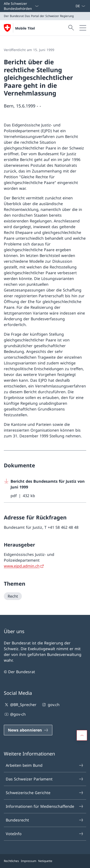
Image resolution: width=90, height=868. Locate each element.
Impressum (29, 861)
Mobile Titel (25, 28)
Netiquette (45, 861)
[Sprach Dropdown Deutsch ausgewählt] (80, 6)
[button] (82, 735)
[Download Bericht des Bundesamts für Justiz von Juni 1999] (45, 489)
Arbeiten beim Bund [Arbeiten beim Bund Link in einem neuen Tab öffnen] (45, 765)
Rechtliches (11, 861)
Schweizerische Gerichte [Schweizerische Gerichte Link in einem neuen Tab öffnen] (45, 793)
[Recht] (13, 596)
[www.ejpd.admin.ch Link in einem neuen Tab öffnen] (24, 566)
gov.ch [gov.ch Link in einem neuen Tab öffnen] (50, 705)
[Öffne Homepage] (19, 28)
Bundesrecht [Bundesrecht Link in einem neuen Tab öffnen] (45, 820)
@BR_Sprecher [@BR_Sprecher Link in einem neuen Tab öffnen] (20, 705)
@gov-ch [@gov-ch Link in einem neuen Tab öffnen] (15, 714)
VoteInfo (45, 834)
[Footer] (45, 861)
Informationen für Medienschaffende (45, 806)
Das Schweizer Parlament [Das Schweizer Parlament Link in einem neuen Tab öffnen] (45, 779)
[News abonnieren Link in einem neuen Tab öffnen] (73, 6)
